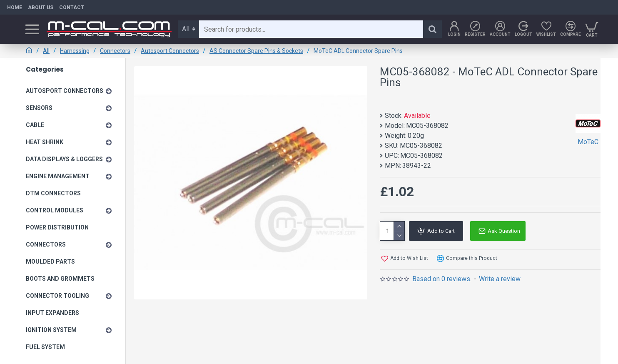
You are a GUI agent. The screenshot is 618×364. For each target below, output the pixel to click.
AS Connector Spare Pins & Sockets (256, 51)
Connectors (115, 51)
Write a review (500, 279)
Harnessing (75, 51)
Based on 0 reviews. (442, 279)
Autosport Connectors (170, 51)
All (46, 51)
